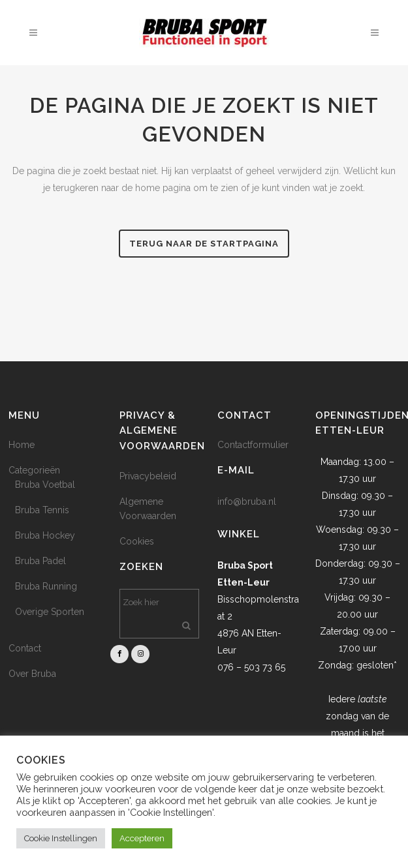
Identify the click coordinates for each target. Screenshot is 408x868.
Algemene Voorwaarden (148, 509)
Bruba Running (46, 586)
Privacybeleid (148, 476)
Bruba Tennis (42, 510)
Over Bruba (32, 674)
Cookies (137, 541)
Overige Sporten (50, 612)
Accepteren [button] (142, 838)
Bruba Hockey (45, 535)
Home (22, 445)
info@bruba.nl (247, 501)
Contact (25, 648)
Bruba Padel (40, 561)
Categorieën (34, 470)
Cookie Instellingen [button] (61, 838)
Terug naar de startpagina (204, 244)
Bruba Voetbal (45, 485)
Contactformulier (253, 445)
